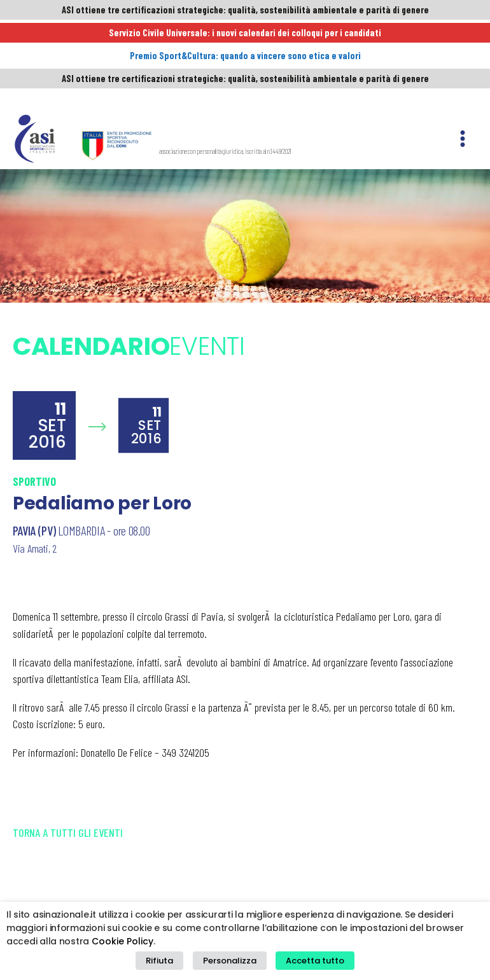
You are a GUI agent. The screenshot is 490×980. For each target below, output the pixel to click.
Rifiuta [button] (166, 964)
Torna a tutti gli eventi (68, 748)
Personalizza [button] (230, 964)
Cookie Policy (122, 948)
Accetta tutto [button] (308, 964)
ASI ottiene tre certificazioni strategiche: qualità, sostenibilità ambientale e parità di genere (245, 11)
